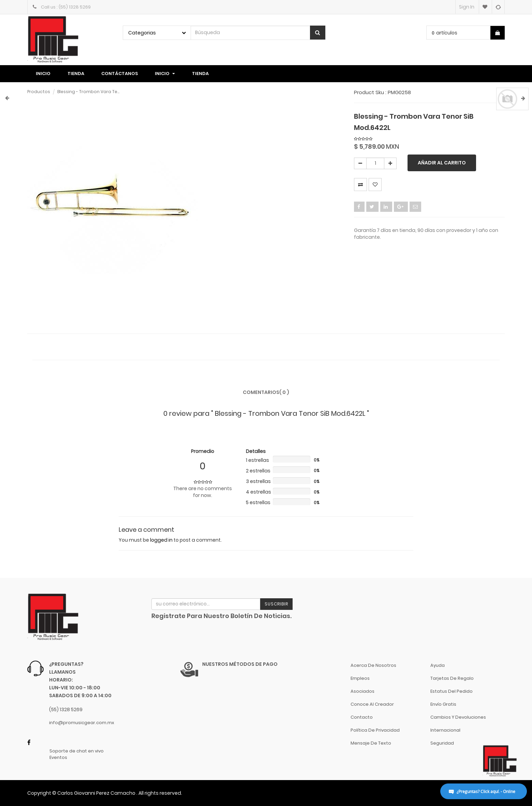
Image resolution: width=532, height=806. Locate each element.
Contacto (362, 717)
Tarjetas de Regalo (452, 678)
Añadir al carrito (442, 163)
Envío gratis (443, 704)
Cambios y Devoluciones (458, 717)
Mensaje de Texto (371, 743)
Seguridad (442, 743)
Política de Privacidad (375, 730)
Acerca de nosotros (373, 665)
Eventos (58, 758)
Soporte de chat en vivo (77, 751)
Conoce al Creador (372, 704)
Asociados (363, 691)
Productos (39, 92)
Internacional (445, 730)
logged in (161, 540)
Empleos (360, 678)
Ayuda (438, 665)
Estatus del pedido (452, 691)
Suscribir (276, 604)
